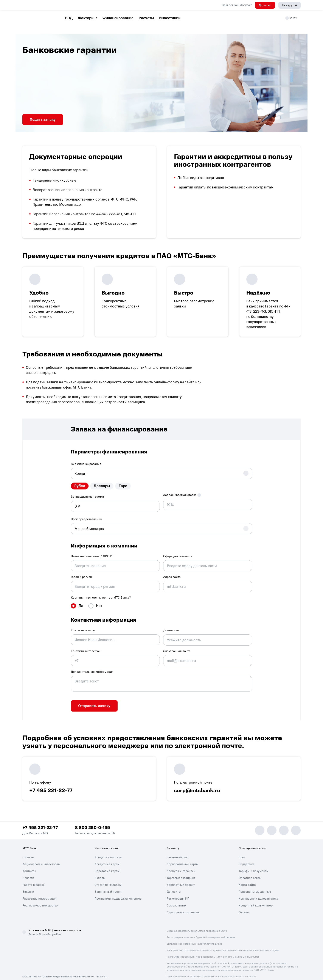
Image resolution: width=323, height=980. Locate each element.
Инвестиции (170, 18)
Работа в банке (33, 880)
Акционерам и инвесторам (41, 859)
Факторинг (88, 18)
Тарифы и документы (254, 866)
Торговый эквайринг (181, 873)
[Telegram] (260, 825)
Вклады (100, 873)
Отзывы (244, 907)
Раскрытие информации (39, 893)
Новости (28, 873)
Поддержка (247, 859)
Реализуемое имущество (40, 900)
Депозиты (174, 887)
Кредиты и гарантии (181, 866)
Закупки (28, 887)
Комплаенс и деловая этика (258, 893)
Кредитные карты (107, 859)
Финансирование (118, 18)
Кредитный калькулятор (256, 900)
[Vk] (284, 825)
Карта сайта (247, 880)
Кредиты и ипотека (108, 852)
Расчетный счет (178, 852)
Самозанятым (176, 900)
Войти (291, 18)
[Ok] (296, 825)
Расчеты (146, 18)
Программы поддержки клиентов (118, 893)
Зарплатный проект (109, 887)
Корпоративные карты (182, 859)
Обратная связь (250, 873)
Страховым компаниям (183, 907)
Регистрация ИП (178, 893)
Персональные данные (255, 887)
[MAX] (272, 825)
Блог (242, 852)
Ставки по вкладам (108, 880)
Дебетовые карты (107, 866)
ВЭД (69, 18)
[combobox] (161, 472)
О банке (28, 852)
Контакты (29, 866)
